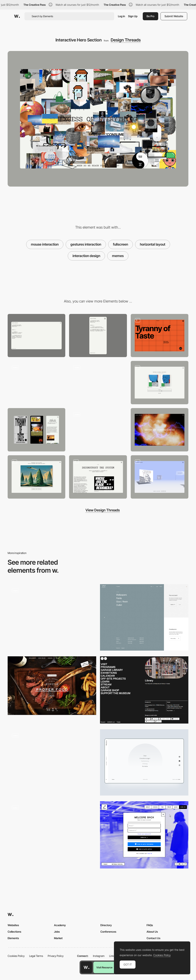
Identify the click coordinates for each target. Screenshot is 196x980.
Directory (106, 925)
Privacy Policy (56, 956)
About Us (152, 932)
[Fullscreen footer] (52, 762)
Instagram (99, 956)
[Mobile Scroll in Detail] (36, 430)
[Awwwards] (17, 16)
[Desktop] (36, 336)
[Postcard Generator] (36, 477)
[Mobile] (98, 336)
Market (58, 938)
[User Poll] (160, 383)
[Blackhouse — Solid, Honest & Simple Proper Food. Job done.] (52, 686)
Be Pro (150, 16)
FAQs (150, 925)
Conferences (108, 932)
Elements (13, 938)
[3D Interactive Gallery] (160, 477)
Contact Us (153, 938)
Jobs (57, 932)
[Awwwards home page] (86, 967)
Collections (14, 932)
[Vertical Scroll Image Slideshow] (52, 833)
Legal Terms (36, 956)
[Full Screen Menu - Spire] (52, 616)
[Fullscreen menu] (144, 762)
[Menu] (98, 383)
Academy (60, 925)
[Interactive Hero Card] (36, 383)
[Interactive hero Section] (160, 430)
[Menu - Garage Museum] (144, 690)
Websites (13, 925)
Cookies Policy (16, 956)
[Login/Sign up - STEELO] (144, 835)
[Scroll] (98, 477)
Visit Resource (104, 967)
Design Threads (126, 40)
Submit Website (174, 16)
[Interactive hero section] (160, 336)
